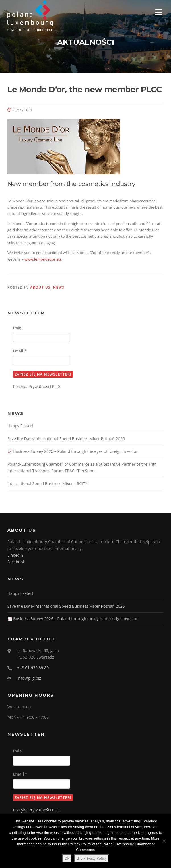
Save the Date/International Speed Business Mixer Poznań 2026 (66, 439)
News (59, 287)
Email (20, 351)
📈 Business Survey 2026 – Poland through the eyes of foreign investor (73, 451)
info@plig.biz (29, 678)
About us (40, 287)
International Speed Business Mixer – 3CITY (47, 484)
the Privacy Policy (91, 858)
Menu (159, 12)
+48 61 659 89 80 (33, 668)
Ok (67, 858)
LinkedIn (15, 555)
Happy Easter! (20, 426)
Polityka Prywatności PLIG (37, 386)
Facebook (16, 562)
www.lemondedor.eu (43, 259)
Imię (17, 328)
